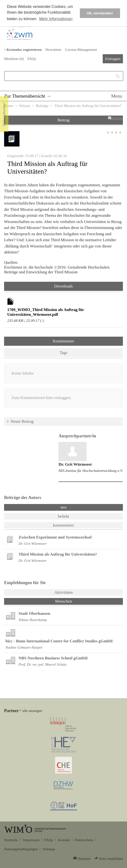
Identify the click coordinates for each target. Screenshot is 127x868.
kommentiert (64, 525)
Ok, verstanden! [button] (100, 13)
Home (9, 106)
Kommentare (64, 341)
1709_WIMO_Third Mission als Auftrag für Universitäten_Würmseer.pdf (46, 312)
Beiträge (42, 106)
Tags (63, 353)
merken (117, 118)
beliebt (63, 516)
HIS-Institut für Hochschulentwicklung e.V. (91, 471)
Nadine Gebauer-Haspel (24, 647)
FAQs (32, 59)
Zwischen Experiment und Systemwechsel (55, 537)
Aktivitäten (63, 592)
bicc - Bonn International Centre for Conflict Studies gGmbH (59, 641)
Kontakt (64, 840)
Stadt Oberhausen (34, 613)
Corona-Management (81, 50)
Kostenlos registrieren (24, 50)
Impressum (31, 840)
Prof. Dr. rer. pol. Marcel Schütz (42, 664)
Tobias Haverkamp (33, 620)
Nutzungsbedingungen (21, 849)
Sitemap (49, 849)
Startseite (11, 840)
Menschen (76, 601)
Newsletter (53, 50)
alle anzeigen (32, 711)
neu (64, 507)
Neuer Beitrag (22, 421)
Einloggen (113, 59)
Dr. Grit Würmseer (75, 464)
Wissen (24, 106)
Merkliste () (14, 59)
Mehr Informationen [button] (56, 19)
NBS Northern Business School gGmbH (53, 658)
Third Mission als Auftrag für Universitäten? (58, 554)
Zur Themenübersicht (25, 96)
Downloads (63, 286)
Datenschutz (84, 840)
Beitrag (63, 120)
